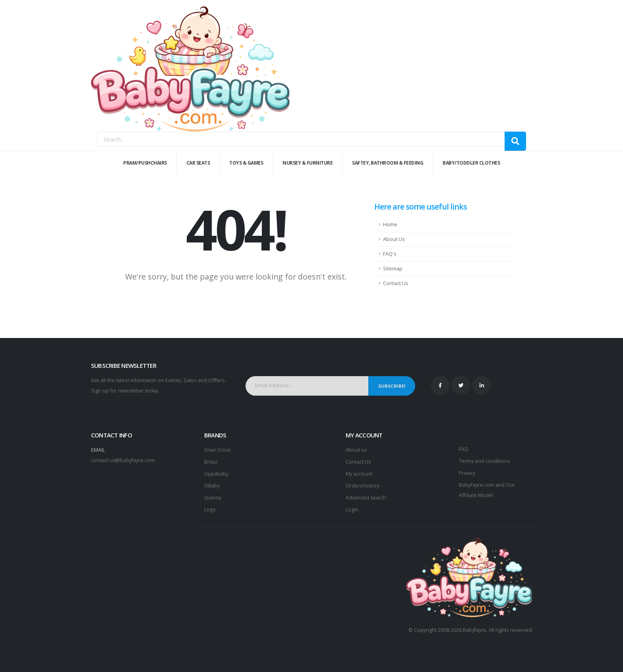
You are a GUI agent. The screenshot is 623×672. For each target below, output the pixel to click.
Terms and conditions (485, 461)
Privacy (467, 473)
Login (352, 510)
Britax (211, 462)
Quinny (213, 498)
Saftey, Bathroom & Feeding (388, 163)
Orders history (363, 486)
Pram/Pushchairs (145, 163)
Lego (210, 510)
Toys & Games (246, 163)
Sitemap (393, 269)
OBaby (212, 486)
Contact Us (396, 283)
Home (390, 224)
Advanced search (366, 498)
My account (359, 474)
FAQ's (390, 254)
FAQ (464, 449)
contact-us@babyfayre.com (123, 460)
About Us (394, 239)
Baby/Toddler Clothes (471, 163)
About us (356, 450)
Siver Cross (218, 450)
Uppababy (216, 474)
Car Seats (198, 163)
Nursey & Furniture (308, 163)
